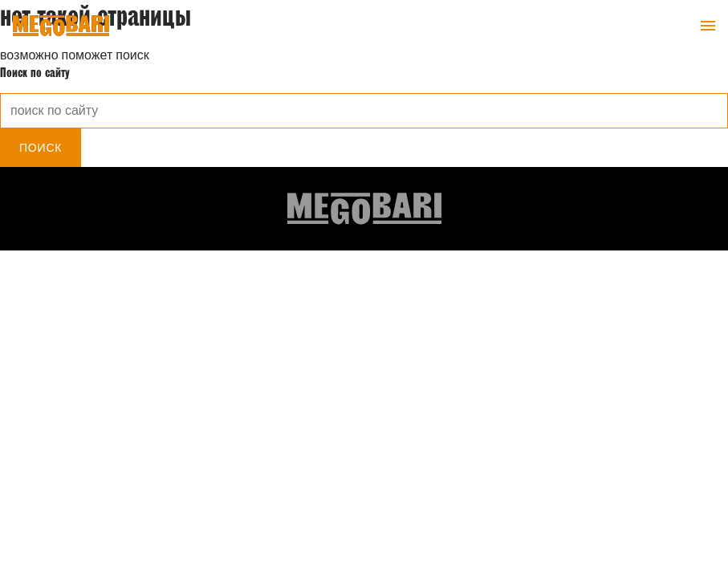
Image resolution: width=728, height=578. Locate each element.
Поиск (41, 148)
